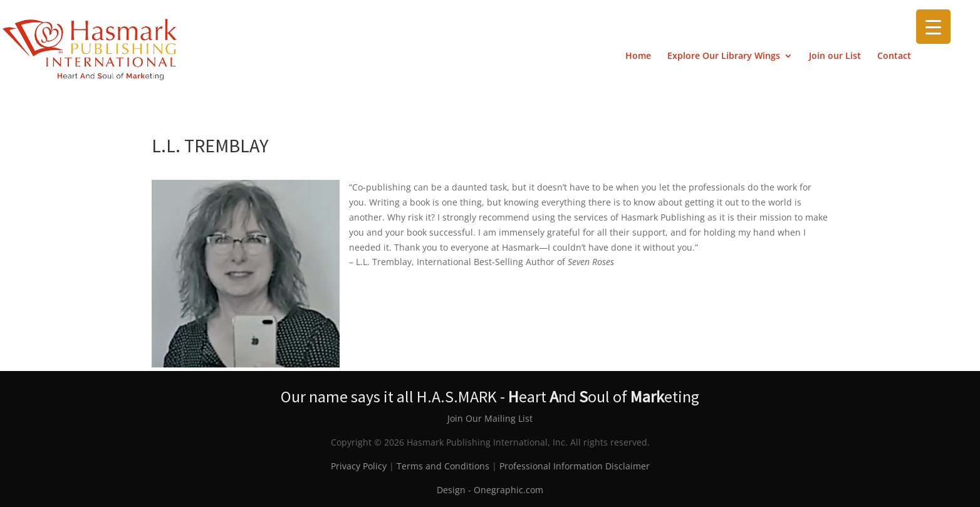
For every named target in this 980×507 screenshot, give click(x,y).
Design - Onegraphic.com (490, 490)
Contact (894, 56)
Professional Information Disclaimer (575, 466)
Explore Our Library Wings (724, 56)
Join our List (835, 56)
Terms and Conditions (443, 466)
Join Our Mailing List (490, 418)
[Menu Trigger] (933, 27)
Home (638, 56)
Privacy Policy (359, 466)
